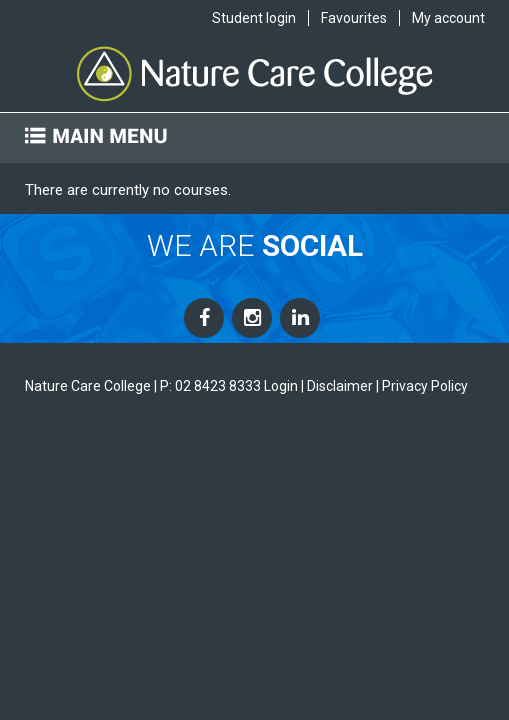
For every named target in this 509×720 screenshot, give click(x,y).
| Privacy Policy (422, 386)
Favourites (354, 18)
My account (448, 18)
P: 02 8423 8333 (210, 386)
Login (281, 386)
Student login (254, 18)
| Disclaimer (337, 386)
